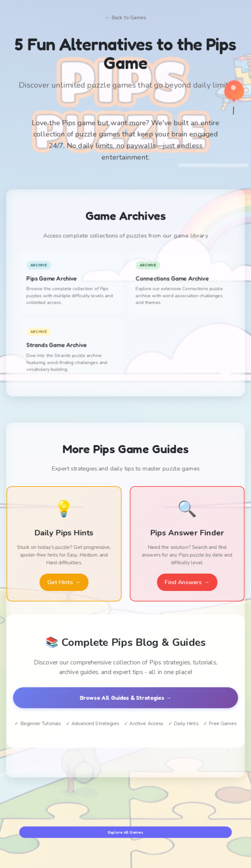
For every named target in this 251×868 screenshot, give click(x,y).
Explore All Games (125, 832)
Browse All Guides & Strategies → (125, 697)
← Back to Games (125, 18)
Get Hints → (64, 582)
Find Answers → (187, 582)
